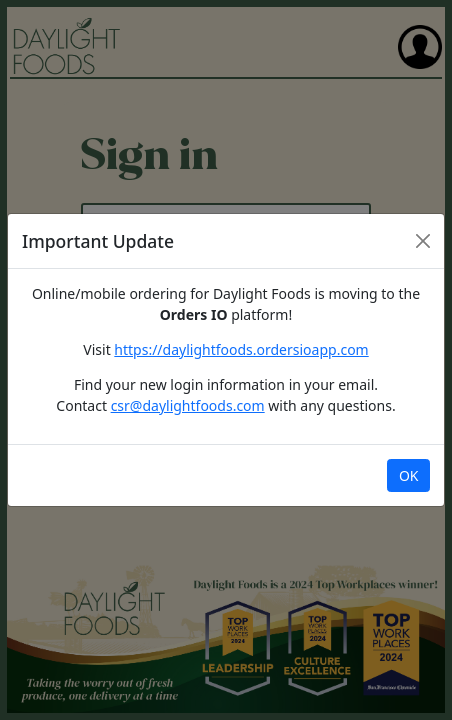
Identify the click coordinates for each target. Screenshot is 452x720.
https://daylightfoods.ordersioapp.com (241, 349)
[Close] (423, 241)
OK (409, 475)
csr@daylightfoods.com (188, 405)
